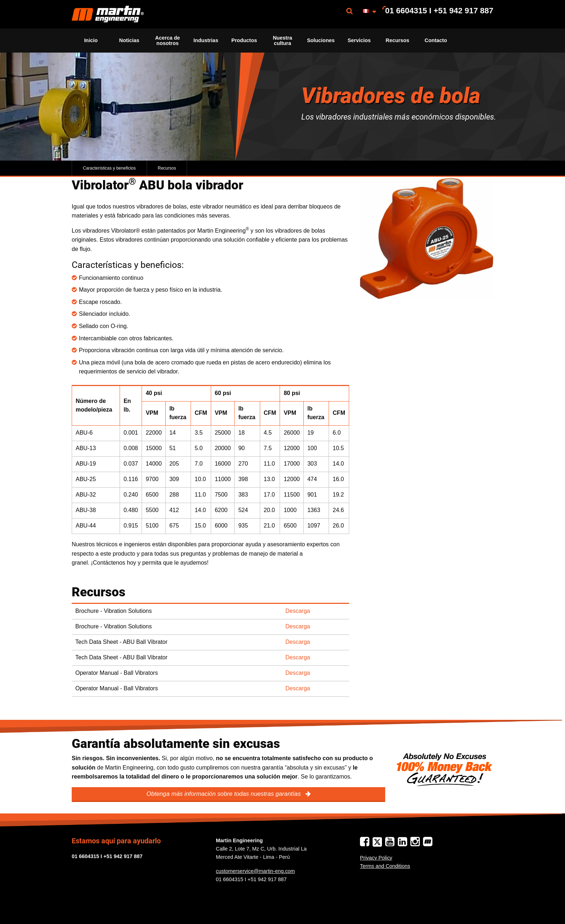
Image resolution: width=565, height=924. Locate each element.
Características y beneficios (109, 168)
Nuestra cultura (282, 40)
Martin (108, 14)
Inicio (91, 40)
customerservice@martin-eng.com (255, 871)
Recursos (397, 40)
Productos (244, 40)
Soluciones (321, 40)
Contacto (436, 40)
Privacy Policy (376, 858)
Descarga (298, 611)
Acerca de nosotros (167, 40)
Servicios (359, 40)
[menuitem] (108, 14)
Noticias (129, 40)
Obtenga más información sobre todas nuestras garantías (224, 794)
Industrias (206, 40)
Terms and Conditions (385, 866)
